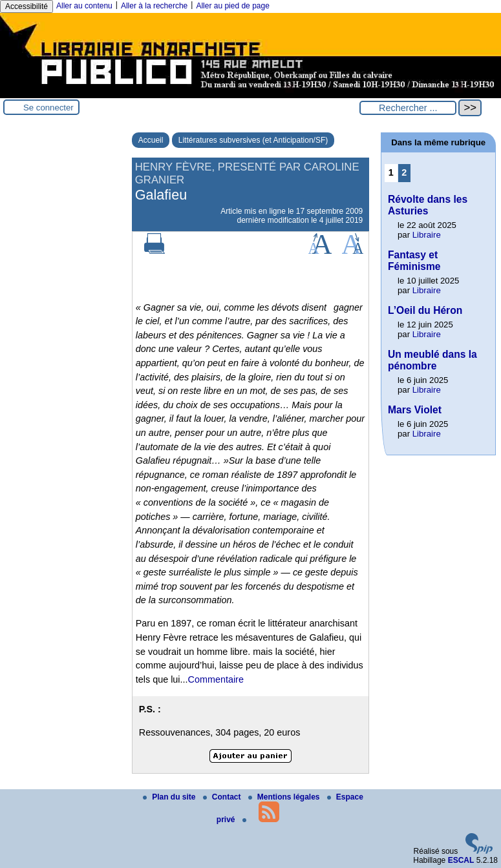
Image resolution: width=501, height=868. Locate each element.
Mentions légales (285, 797)
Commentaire (216, 679)
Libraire (427, 235)
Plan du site (170, 797)
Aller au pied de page (232, 6)
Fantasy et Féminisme (414, 261)
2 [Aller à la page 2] (404, 172)
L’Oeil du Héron (425, 310)
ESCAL (461, 860)
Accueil (151, 140)
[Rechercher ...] (408, 108)
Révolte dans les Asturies (428, 205)
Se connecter (48, 108)
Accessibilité (27, 6)
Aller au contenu (84, 6)
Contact (223, 797)
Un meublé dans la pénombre (432, 360)
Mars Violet (415, 410)
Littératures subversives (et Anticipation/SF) (253, 140)
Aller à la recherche (154, 6)
